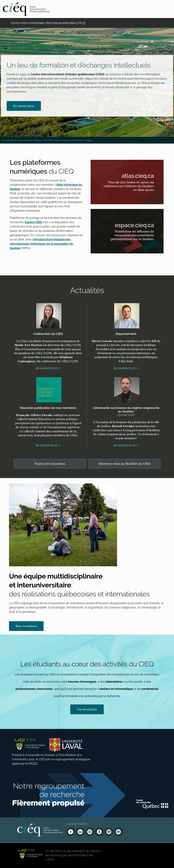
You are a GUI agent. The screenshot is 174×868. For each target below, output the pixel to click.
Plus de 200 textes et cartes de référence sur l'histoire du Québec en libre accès (132, 187)
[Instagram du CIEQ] (90, 832)
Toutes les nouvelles (50, 464)
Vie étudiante (87, 709)
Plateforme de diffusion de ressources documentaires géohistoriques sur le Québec (132, 236)
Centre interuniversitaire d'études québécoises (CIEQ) (48, 23)
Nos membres (26, 626)
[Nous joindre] (118, 832)
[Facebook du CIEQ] (71, 832)
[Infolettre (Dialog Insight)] (99, 832)
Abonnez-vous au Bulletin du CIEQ (124, 464)
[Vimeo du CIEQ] (109, 832)
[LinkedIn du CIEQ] (80, 832)
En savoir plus (24, 106)
